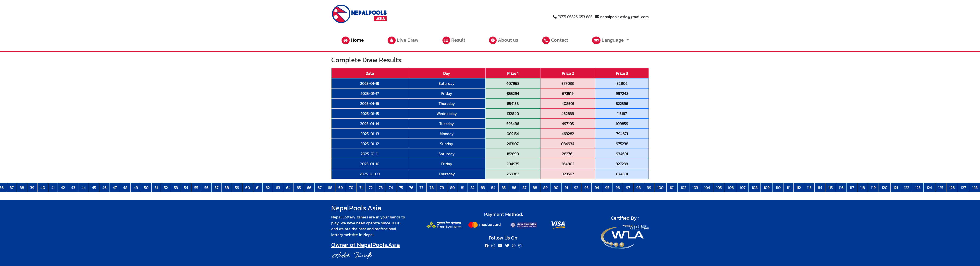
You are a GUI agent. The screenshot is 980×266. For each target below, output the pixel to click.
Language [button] (608, 40)
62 (268, 188)
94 (597, 188)
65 (299, 188)
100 (660, 188)
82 (472, 188)
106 (731, 188)
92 (576, 188)
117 (852, 188)
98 (638, 188)
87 (524, 188)
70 (351, 188)
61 (258, 188)
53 (176, 188)
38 (22, 188)
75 (401, 188)
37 (12, 188)
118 (863, 188)
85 (504, 188)
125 (941, 188)
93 (586, 188)
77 (421, 188)
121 (896, 188)
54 (186, 188)
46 (104, 188)
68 (330, 188)
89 (545, 188)
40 (43, 188)
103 (695, 188)
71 (361, 188)
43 (73, 188)
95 (607, 188)
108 (755, 188)
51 (156, 188)
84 (493, 188)
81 (463, 188)
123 (918, 188)
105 (719, 188)
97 (628, 188)
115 (831, 188)
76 (411, 188)
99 (649, 188)
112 (799, 188)
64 (288, 188)
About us (504, 40)
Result (454, 40)
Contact (555, 40)
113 (809, 188)
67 (320, 188)
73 (381, 188)
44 (84, 188)
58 (227, 188)
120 (885, 188)
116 (841, 188)
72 (371, 188)
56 (206, 188)
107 (743, 188)
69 (341, 188)
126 (952, 188)
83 (483, 188)
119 (873, 188)
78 (432, 188)
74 (391, 188)
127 (963, 188)
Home (353, 40)
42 (63, 188)
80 (452, 188)
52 (166, 188)
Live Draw (403, 40)
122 (907, 188)
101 (672, 188)
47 (115, 188)
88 (535, 188)
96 (618, 188)
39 (32, 188)
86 (514, 188)
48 (125, 188)
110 (778, 188)
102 (683, 188)
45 (94, 188)
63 (278, 188)
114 (820, 188)
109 (767, 188)
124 (929, 188)
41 (53, 188)
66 (309, 188)
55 (196, 188)
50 (146, 188)
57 (217, 188)
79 (442, 188)
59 (237, 188)
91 (566, 188)
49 (136, 188)
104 (707, 188)
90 (556, 188)
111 (789, 188)
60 (248, 188)
